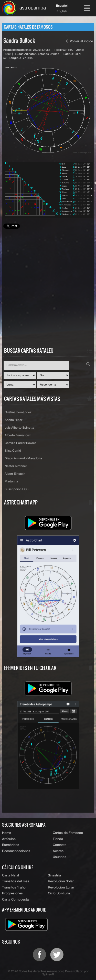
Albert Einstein (15, 474)
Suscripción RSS (17, 489)
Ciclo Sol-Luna (59, 893)
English (62, 12)
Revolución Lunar (61, 888)
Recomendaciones (16, 851)
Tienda (58, 839)
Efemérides (11, 845)
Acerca (58, 851)
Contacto (60, 845)
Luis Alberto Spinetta (19, 428)
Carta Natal (10, 876)
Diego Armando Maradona (23, 459)
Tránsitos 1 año (14, 888)
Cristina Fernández (18, 412)
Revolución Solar (61, 881)
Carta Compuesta (15, 900)
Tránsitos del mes (16, 881)
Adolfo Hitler (13, 420)
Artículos (9, 839)
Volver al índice (79, 41)
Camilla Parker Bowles (20, 443)
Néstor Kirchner (16, 466)
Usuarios (60, 857)
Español (62, 6)
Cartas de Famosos (68, 833)
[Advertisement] (48, 292)
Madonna (11, 482)
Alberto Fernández (18, 436)
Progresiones (12, 893)
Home (7, 833)
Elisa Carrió (13, 451)
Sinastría (54, 876)
